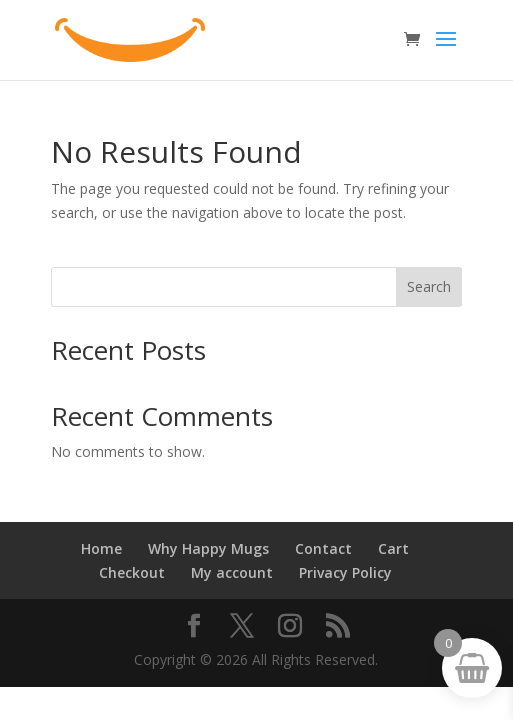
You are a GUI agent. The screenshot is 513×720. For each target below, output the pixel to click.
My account (232, 572)
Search (429, 286)
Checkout (132, 572)
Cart (393, 548)
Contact (323, 548)
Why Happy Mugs (208, 548)
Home (101, 548)
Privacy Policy (345, 572)
